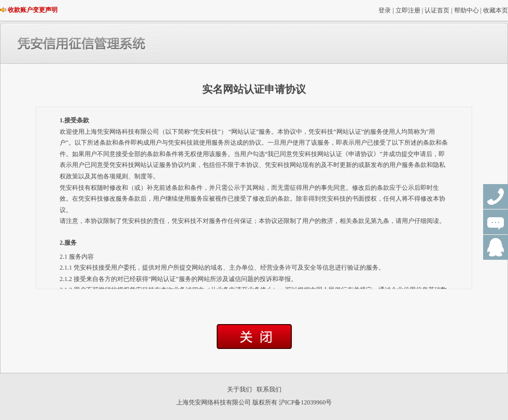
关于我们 (239, 389)
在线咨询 (496, 222)
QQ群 (496, 247)
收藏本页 (496, 10)
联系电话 (496, 197)
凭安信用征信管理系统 (124, 44)
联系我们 (269, 389)
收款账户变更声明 (33, 10)
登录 (385, 10)
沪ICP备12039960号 (306, 402)
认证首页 (437, 10)
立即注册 (408, 10)
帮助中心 (467, 10)
